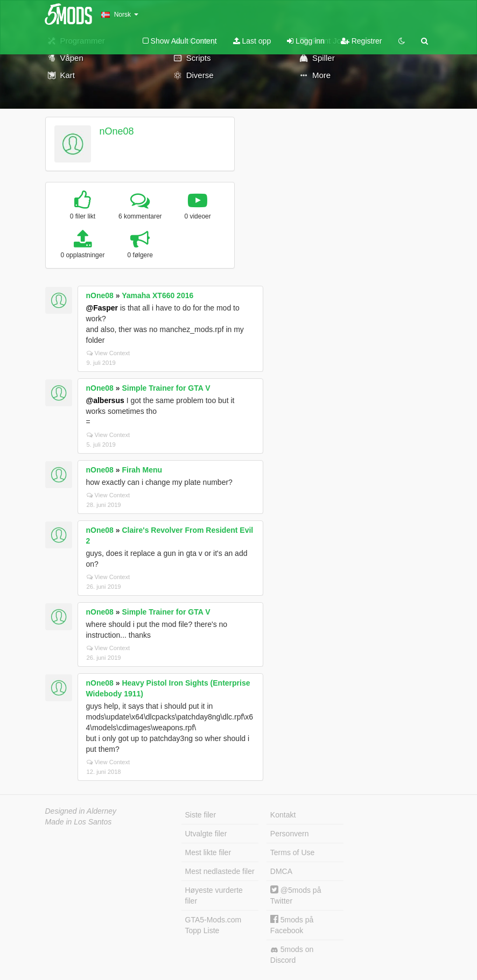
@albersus (105, 400)
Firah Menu (142, 470)
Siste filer (201, 815)
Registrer (362, 41)
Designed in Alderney (81, 811)
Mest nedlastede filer (220, 871)
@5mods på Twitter (296, 895)
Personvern (290, 834)
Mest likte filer (208, 852)
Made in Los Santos (79, 822)
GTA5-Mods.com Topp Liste (213, 925)
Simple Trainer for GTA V (166, 388)
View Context (108, 353)
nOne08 (116, 131)
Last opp (252, 41)
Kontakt (283, 815)
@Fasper (102, 308)
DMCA (281, 871)
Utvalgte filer (206, 834)
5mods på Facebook (292, 925)
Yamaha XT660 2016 (157, 295)
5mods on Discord (292, 955)
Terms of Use (292, 852)
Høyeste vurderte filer (214, 896)
